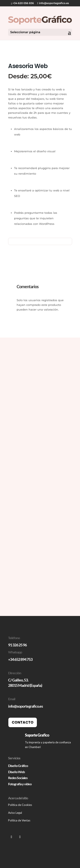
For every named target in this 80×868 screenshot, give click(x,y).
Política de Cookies (20, 805)
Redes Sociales (18, 778)
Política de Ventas (19, 820)
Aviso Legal (15, 813)
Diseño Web (16, 772)
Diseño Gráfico (18, 766)
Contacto (23, 722)
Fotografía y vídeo (20, 784)
